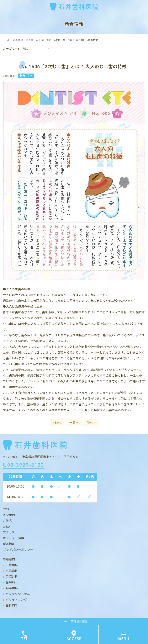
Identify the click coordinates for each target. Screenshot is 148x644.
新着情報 (9, 544)
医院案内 (9, 515)
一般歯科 (12, 565)
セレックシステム (18, 594)
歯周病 (10, 582)
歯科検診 (12, 605)
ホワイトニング (16, 599)
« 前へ (57, 422)
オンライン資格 (13, 538)
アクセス (9, 532)
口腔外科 (12, 576)
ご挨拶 (7, 521)
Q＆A (6, 526)
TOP (6, 509)
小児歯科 (12, 571)
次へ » (91, 422)
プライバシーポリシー (18, 549)
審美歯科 (12, 588)
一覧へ (74, 422)
